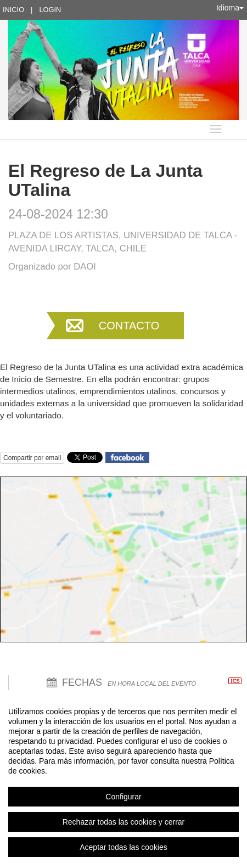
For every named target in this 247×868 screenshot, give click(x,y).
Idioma (230, 8)
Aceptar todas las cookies (123, 847)
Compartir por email (32, 458)
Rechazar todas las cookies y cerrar (124, 822)
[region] (123, 779)
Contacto (129, 326)
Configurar (123, 797)
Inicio (13, 10)
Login (50, 10)
